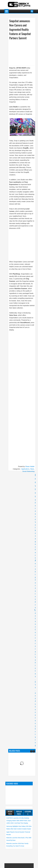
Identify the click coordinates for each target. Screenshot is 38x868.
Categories (28, 813)
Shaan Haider (30, 466)
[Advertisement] (23, 53)
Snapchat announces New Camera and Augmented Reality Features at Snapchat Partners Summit (20, 29)
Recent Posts (10, 813)
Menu (7, 11)
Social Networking (28, 471)
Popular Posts (19, 813)
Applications (25, 469)
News (32, 469)
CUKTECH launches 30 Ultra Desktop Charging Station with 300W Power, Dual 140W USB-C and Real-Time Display (18, 821)
